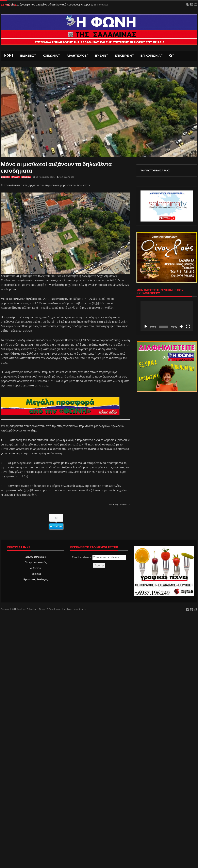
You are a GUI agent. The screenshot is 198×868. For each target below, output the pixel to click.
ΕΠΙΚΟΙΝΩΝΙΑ (151, 56)
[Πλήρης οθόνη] (188, 327)
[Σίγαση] (181, 327)
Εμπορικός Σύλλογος (36, 579)
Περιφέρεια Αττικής (36, 562)
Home (9, 56)
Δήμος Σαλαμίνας (36, 557)
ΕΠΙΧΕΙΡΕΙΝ (123, 56)
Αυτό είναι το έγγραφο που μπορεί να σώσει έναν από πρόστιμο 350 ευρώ (48, 5)
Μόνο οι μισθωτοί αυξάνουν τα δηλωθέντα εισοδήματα (56, 167)
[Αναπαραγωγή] (146, 327)
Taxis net (36, 574)
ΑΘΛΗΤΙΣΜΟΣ (77, 56)
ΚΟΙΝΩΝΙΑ (50, 56)
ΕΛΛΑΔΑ (15, 177)
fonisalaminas (67, 177)
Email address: (99, 557)
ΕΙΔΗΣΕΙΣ (27, 56)
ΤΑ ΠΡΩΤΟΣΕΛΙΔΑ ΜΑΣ (155, 170)
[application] (167, 316)
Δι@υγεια (36, 568)
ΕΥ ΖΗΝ (101, 56)
